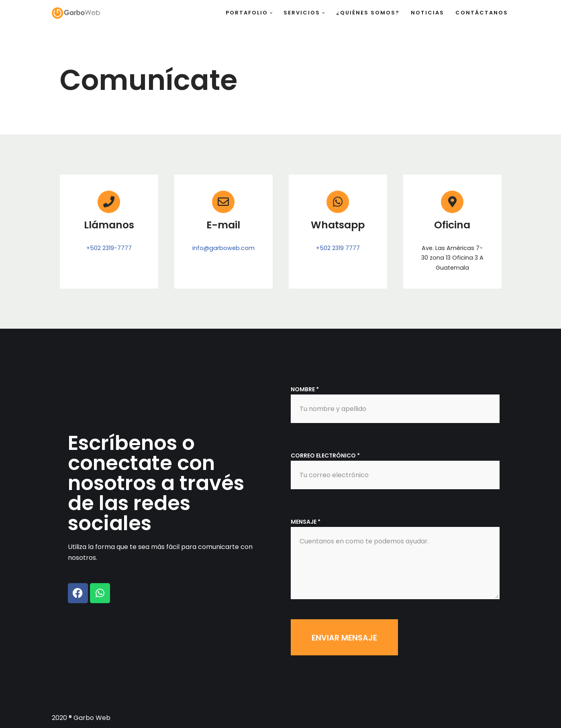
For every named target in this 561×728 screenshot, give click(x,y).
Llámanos (109, 225)
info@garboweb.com (223, 248)
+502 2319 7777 (338, 248)
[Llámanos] (109, 202)
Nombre (305, 389)
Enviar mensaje (344, 638)
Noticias (427, 13)
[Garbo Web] (76, 13)
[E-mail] (223, 202)
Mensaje (306, 522)
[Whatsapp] (338, 202)
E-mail (223, 225)
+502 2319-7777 (109, 248)
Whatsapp (338, 225)
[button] (271, 13)
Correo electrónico (325, 456)
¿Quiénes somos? (368, 13)
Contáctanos (482, 13)
